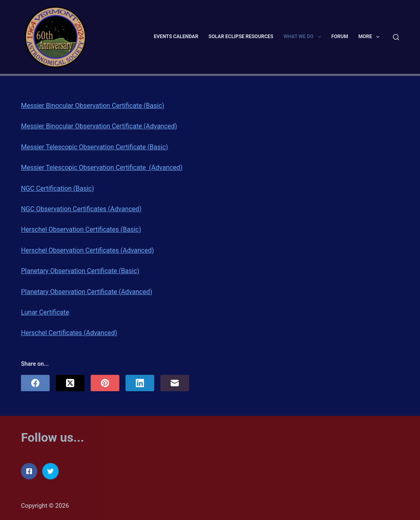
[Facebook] (35, 383)
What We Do (304, 37)
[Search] (396, 37)
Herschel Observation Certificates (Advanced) (87, 250)
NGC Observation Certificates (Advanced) (81, 209)
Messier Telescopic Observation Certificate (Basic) (94, 147)
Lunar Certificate (45, 312)
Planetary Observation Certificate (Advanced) (87, 292)
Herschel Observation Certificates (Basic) (81, 229)
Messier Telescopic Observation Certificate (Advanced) (102, 168)
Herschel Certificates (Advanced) (69, 333)
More (371, 37)
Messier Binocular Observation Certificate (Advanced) (99, 126)
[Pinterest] (105, 383)
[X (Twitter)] (70, 383)
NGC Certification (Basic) (57, 188)
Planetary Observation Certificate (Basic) (80, 271)
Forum (340, 36)
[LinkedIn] (140, 383)
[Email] (175, 383)
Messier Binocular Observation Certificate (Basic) (92, 106)
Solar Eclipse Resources (241, 36)
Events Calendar (176, 36)
